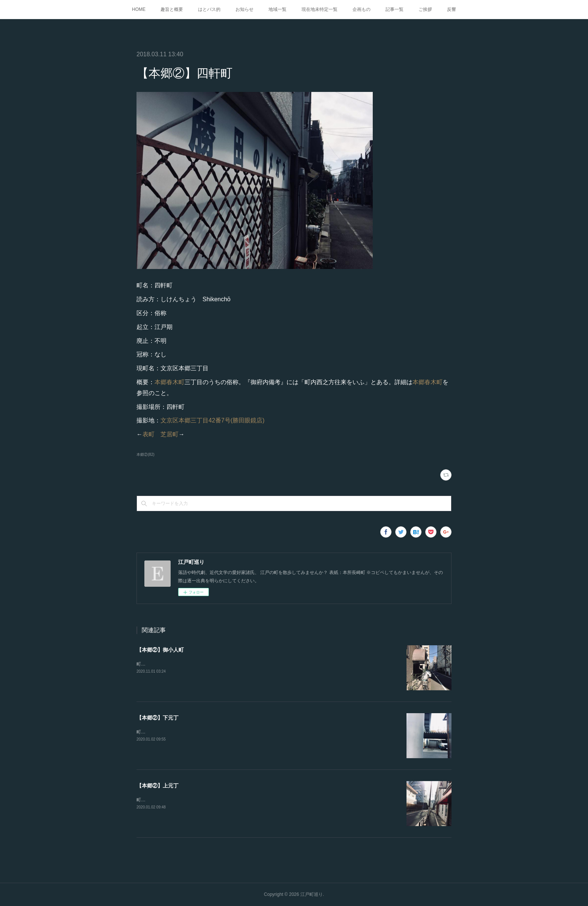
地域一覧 (277, 9)
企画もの (361, 9)
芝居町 (169, 434)
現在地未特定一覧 (319, 9)
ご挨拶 (425, 9)
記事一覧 (394, 9)
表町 (148, 434)
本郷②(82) (145, 455)
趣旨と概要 (172, 9)
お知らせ (244, 9)
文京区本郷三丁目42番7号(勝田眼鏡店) (212, 420)
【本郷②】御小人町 (160, 650)
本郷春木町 (169, 382)
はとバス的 (209, 9)
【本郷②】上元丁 (157, 786)
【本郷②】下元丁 (157, 718)
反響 (451, 9)
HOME (139, 9)
